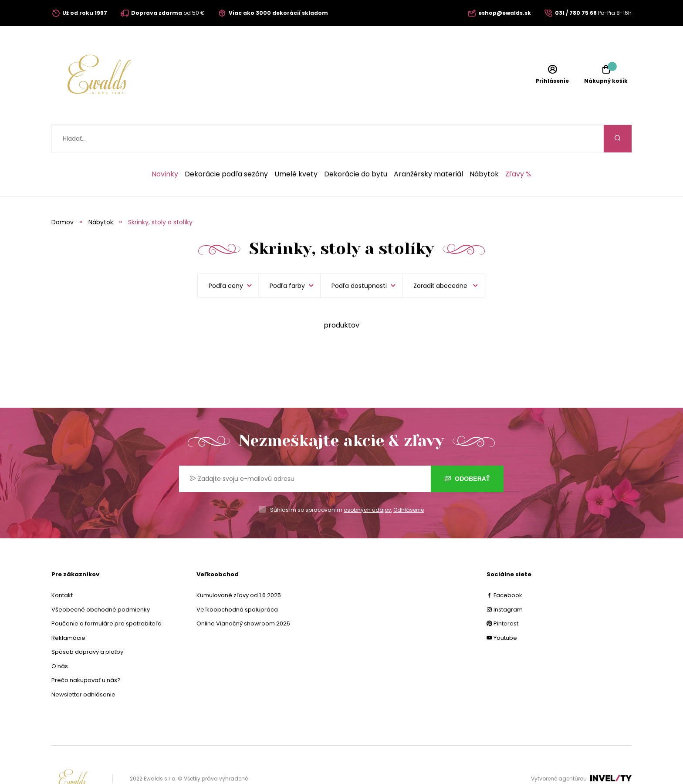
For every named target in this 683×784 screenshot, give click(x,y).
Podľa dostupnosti (359, 258)
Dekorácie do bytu (356, 147)
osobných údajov (367, 482)
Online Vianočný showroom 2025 (243, 596)
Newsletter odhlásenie (83, 667)
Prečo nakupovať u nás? (86, 653)
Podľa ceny (226, 258)
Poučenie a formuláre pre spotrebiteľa (107, 596)
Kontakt (62, 568)
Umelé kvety (296, 147)
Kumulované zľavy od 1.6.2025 (239, 568)
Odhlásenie (409, 482)
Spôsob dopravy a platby (87, 624)
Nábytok (484, 147)
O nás (60, 639)
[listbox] (444, 258)
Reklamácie (68, 610)
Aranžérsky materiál (428, 147)
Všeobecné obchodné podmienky (101, 582)
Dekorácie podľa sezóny (226, 147)
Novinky (165, 147)
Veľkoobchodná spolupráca (237, 582)
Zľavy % (518, 147)
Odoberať (467, 451)
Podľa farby (287, 258)
